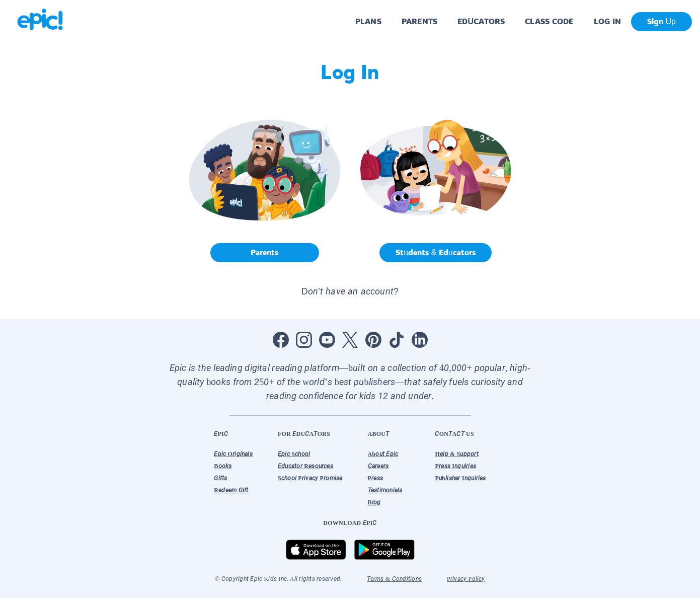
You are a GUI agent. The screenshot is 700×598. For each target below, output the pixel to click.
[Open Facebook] (281, 340)
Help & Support (456, 454)
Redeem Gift (231, 490)
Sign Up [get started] (662, 21)
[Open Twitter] (350, 340)
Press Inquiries (455, 466)
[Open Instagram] (304, 340)
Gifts (220, 478)
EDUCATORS (481, 21)
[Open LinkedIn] (420, 340)
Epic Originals (233, 454)
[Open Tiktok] (397, 340)
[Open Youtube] (327, 340)
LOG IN (608, 21)
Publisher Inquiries (460, 478)
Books (223, 466)
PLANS (368, 21)
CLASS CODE (549, 21)
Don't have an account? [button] (350, 291)
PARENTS (419, 21)
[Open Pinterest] (373, 340)
